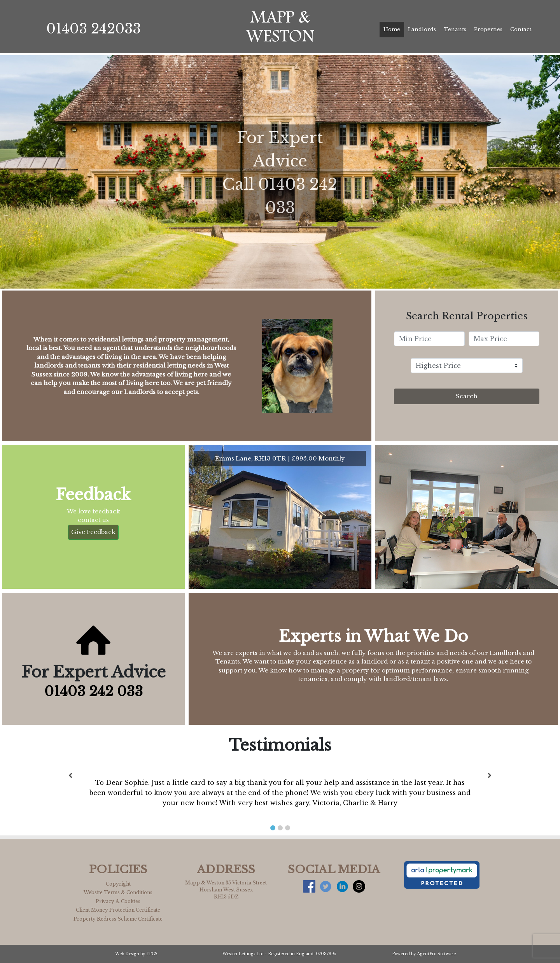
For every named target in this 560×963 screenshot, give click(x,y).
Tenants (455, 29)
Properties (488, 29)
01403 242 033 (94, 691)
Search (467, 396)
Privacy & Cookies (118, 901)
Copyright (118, 884)
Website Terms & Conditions (118, 892)
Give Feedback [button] (93, 532)
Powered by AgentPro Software (424, 954)
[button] (273, 828)
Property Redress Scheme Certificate (118, 919)
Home (392, 29)
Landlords (422, 29)
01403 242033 (94, 29)
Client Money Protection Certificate (118, 910)
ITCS (152, 954)
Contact (521, 29)
